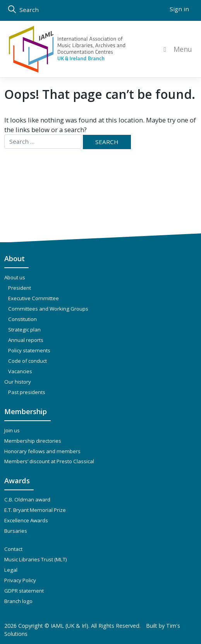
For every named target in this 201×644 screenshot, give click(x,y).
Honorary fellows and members (42, 451)
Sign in (179, 9)
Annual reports (26, 340)
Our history (18, 382)
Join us (12, 430)
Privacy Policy (20, 580)
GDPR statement (24, 591)
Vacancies (20, 371)
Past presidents (27, 392)
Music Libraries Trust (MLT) (36, 559)
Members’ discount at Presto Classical (49, 461)
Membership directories (33, 441)
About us (15, 277)
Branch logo (18, 601)
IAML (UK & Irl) (70, 626)
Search (23, 9)
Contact (13, 549)
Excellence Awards (26, 520)
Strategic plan (24, 330)
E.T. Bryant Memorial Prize (35, 510)
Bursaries (16, 531)
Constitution (22, 319)
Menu (176, 49)
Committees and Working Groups (48, 309)
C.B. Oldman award (27, 500)
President (20, 288)
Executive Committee (33, 298)
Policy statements (29, 350)
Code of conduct (27, 361)
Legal (11, 570)
